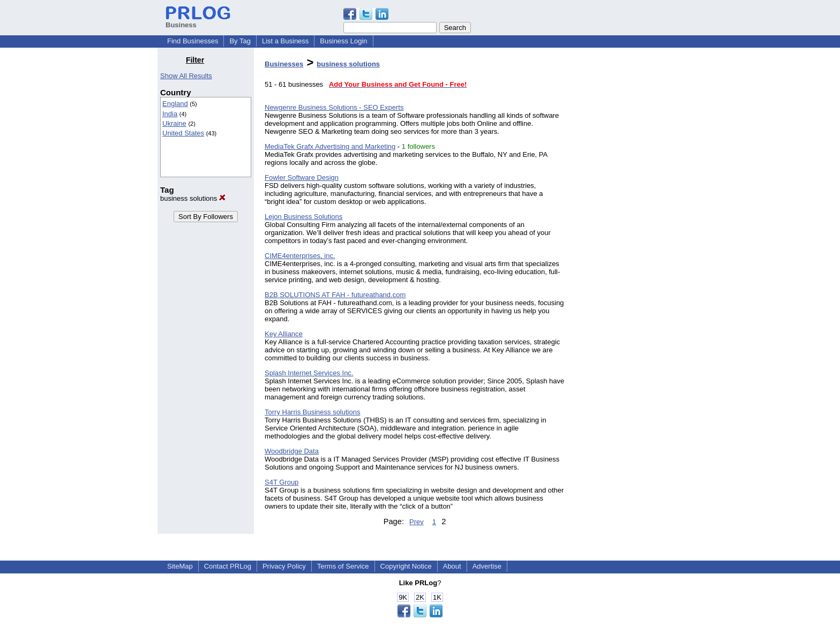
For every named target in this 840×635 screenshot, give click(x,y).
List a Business (285, 41)
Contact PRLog (228, 566)
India (170, 114)
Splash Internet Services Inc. (309, 373)
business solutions (193, 198)
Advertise (487, 566)
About (452, 566)
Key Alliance (284, 334)
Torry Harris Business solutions (312, 412)
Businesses (284, 64)
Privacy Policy (284, 566)
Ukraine (174, 123)
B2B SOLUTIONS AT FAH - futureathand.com (335, 295)
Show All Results (186, 76)
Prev (417, 522)
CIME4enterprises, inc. (300, 256)
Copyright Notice (406, 566)
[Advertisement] (628, 216)
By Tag (240, 41)
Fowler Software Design (302, 177)
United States (183, 133)
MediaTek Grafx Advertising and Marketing (330, 146)
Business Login (343, 41)
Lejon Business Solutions (303, 217)
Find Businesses (193, 41)
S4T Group (282, 482)
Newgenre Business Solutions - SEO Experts (334, 107)
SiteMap (180, 566)
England (175, 104)
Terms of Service (343, 566)
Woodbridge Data (292, 451)
